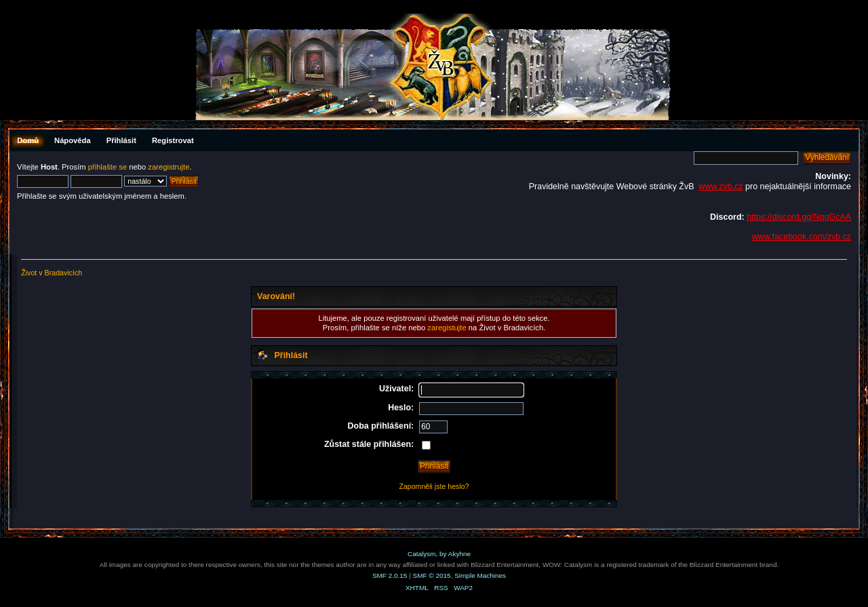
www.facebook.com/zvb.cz (802, 237)
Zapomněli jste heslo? (434, 486)
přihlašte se (107, 167)
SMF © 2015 (432, 575)
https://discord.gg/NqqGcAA (799, 217)
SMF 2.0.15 (390, 575)
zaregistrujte (169, 167)
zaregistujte (447, 328)
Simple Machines (480, 575)
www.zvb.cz (721, 187)
